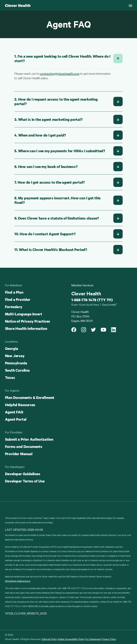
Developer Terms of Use (25, 481)
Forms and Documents (24, 447)
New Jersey (15, 356)
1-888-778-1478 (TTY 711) (92, 300)
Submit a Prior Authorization (29, 439)
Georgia (12, 348)
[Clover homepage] (18, 5)
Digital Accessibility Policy (71, 639)
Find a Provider (18, 299)
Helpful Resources (20, 405)
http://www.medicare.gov (18, 581)
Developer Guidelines (23, 474)
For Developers (93, 639)
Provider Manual (19, 454)
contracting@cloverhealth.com (60, 73)
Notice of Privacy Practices (28, 321)
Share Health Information (26, 328)
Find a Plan (14, 292)
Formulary (14, 307)
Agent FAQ (14, 412)
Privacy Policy (109, 639)
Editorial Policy (49, 639)
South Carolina (17, 370)
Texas (10, 377)
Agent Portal (16, 419)
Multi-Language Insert (24, 314)
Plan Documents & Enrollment (30, 398)
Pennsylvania (16, 363)
